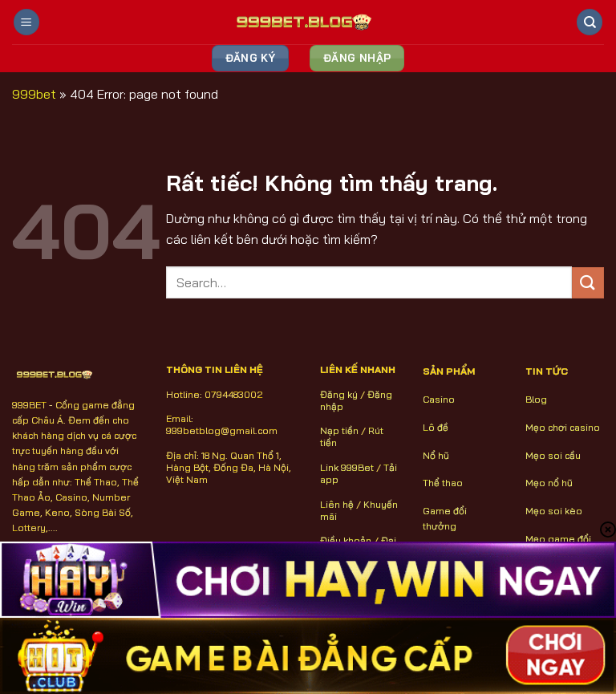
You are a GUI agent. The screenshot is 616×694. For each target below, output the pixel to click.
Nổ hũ (436, 455)
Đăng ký (339, 394)
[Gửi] (588, 283)
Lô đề (436, 427)
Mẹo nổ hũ (549, 483)
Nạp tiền (339, 430)
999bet (34, 94)
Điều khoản (346, 540)
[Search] (590, 22)
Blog (536, 399)
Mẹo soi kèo (554, 511)
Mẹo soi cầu (553, 455)
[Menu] (26, 22)
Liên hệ (337, 504)
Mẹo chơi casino (563, 427)
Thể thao (443, 483)
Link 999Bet (347, 467)
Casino (439, 399)
